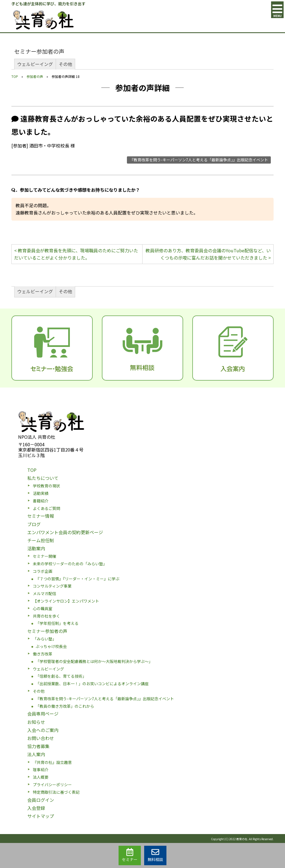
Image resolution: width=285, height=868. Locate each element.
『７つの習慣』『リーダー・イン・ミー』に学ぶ (78, 579)
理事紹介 (41, 770)
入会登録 (36, 808)
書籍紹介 (41, 501)
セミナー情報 (41, 516)
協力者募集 (38, 746)
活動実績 (41, 493)
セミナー (130, 855)
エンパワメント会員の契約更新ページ (65, 532)
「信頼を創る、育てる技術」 (61, 676)
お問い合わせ (41, 738)
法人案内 (36, 754)
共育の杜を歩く (46, 616)
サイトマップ (41, 816)
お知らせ (36, 722)
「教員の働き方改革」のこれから (65, 706)
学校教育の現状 (46, 486)
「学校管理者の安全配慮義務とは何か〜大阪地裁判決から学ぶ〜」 (94, 661)
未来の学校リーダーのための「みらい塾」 (70, 564)
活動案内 (36, 548)
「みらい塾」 (45, 639)
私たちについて (43, 478)
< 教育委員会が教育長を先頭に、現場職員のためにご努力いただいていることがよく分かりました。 (76, 254)
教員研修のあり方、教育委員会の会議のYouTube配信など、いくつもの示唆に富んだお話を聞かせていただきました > (208, 254)
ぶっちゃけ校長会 (51, 646)
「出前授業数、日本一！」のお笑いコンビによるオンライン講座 (92, 684)
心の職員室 (43, 608)
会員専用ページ (43, 714)
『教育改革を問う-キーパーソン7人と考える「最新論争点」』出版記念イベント (199, 160)
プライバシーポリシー (52, 785)
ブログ (34, 524)
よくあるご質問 (46, 508)
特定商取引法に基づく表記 (56, 792)
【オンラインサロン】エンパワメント (66, 601)
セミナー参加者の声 (39, 51)
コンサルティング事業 (52, 586)
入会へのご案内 (43, 730)
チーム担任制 (41, 540)
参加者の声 (35, 76)
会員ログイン (41, 800)
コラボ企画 (43, 571)
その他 (65, 64)
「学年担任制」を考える (57, 623)
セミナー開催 (45, 556)
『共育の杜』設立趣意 (52, 762)
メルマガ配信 (45, 593)
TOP (15, 76)
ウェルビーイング (35, 64)
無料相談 (155, 855)
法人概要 (41, 777)
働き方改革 (43, 654)
